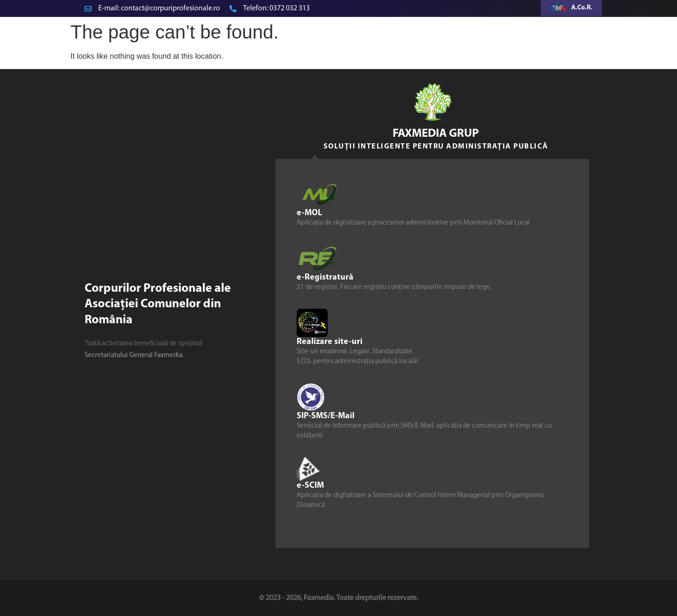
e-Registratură (325, 277)
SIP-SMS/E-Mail (326, 416)
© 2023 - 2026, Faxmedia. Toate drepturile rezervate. (338, 598)
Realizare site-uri (330, 341)
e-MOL (309, 213)
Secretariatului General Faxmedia (134, 355)
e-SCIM (310, 485)
